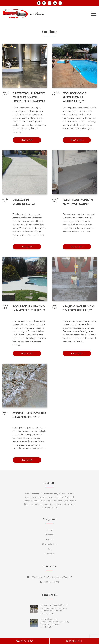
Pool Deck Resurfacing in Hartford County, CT (29, 309)
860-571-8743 (25, 641)
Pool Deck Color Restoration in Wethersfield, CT (74, 97)
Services (49, 534)
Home (49, 530)
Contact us (49, 553)
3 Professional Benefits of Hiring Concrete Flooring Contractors (29, 97)
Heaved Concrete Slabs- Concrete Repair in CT (79, 309)
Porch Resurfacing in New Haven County (78, 202)
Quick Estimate (74, 641)
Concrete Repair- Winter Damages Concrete (29, 415)
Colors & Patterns (49, 544)
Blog (50, 549)
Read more (27, 140)
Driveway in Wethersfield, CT (24, 202)
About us (49, 539)
